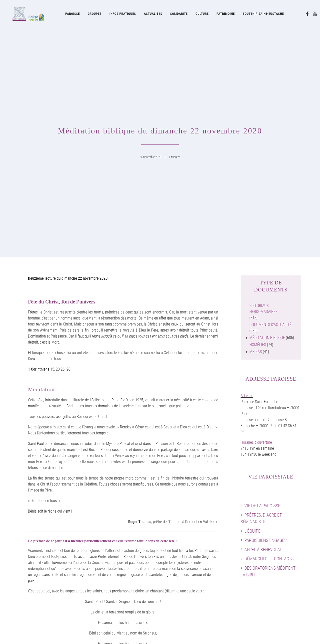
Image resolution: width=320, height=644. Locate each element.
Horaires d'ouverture (256, 266)
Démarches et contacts (269, 382)
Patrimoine (226, 14)
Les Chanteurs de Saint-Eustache (119, 546)
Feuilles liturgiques (183, 591)
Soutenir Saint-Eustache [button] (263, 14)
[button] (307, 14)
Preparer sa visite (288, 552)
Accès (296, 534)
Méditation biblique (267, 161)
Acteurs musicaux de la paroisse (119, 540)
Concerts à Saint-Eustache (114, 558)
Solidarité (179, 14)
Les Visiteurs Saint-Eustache (116, 591)
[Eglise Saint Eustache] (26, 14)
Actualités (153, 14)
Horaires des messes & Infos (279, 546)
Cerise (99, 597)
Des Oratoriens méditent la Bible (268, 395)
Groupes (95, 14)
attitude (84, 634)
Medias (256, 175)
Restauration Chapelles (187, 558)
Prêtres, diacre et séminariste (261, 342)
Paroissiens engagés (266, 363)
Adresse (247, 219)
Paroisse (72, 14)
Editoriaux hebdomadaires (263, 132)
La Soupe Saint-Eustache (113, 579)
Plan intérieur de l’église (283, 558)
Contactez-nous (289, 576)
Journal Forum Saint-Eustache (192, 597)
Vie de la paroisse (262, 329)
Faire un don (291, 570)
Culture (202, 14)
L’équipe (252, 354)
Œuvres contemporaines (188, 546)
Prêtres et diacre (32, 540)
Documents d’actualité (186, 603)
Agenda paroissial (287, 540)
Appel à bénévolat (263, 373)
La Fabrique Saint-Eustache (190, 564)
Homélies (258, 168)
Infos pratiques (123, 14)
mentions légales (61, 634)
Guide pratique (180, 609)
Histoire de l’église (183, 540)
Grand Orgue (104, 552)
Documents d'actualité (270, 148)
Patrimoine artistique (185, 552)
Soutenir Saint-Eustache (37, 591)
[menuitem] (72, 14)
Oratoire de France (183, 534)
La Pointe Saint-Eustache (113, 585)
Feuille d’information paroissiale (194, 585)
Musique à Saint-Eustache (114, 534)
